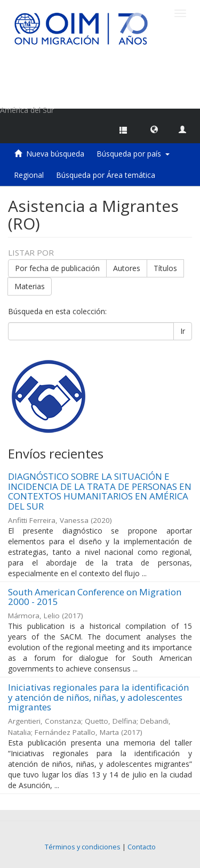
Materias (30, 286)
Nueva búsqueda (55, 154)
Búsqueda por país (133, 154)
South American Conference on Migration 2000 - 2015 (95, 597)
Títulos (165, 268)
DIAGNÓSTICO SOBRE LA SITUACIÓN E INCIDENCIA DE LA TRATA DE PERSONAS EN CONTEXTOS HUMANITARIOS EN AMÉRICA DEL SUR (100, 491)
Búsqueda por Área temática (106, 175)
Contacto (142, 847)
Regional (29, 175)
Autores (127, 268)
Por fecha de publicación (57, 268)
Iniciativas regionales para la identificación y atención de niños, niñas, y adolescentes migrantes (98, 697)
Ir (183, 331)
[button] (154, 129)
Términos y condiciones (83, 847)
